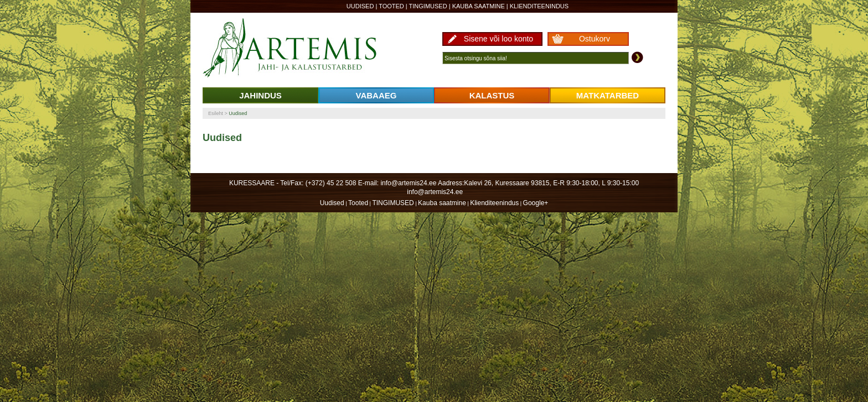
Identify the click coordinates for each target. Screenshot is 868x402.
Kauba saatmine (479, 6)
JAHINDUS (260, 95)
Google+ (536, 203)
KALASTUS (492, 95)
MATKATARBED (608, 95)
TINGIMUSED (428, 6)
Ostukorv (595, 39)
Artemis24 (302, 49)
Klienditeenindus (539, 6)
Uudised (360, 6)
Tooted (391, 6)
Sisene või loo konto (498, 39)
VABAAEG (376, 95)
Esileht (216, 113)
